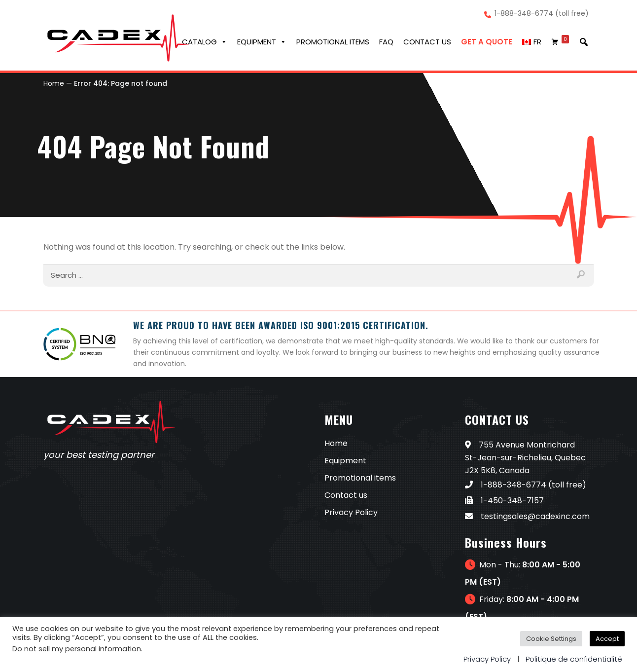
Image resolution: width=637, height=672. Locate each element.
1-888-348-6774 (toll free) (542, 14)
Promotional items (360, 478)
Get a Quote (487, 42)
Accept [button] (607, 639)
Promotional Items (333, 42)
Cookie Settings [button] (551, 639)
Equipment (262, 42)
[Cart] (560, 42)
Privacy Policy (351, 512)
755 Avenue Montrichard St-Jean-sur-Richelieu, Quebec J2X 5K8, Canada (525, 458)
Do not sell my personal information (77, 649)
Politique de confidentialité (574, 659)
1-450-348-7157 (504, 501)
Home (54, 83)
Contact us (427, 42)
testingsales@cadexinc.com (527, 516)
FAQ (386, 42)
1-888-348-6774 (506, 485)
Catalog (205, 42)
